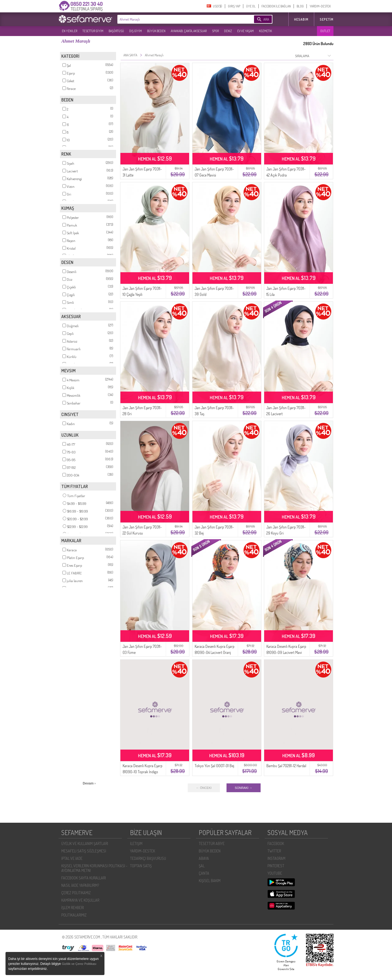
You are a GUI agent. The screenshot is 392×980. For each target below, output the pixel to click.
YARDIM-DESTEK (320, 6)
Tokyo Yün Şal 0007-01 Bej (214, 766)
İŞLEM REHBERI (73, 908)
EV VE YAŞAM (245, 31)
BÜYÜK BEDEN (156, 31)
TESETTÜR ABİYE (212, 843)
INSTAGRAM (276, 858)
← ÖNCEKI (204, 788)
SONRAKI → (244, 788)
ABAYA (204, 858)
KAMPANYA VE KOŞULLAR (80, 900)
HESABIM (301, 19)
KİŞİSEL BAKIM (210, 881)
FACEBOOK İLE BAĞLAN (276, 6)
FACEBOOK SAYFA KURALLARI (84, 878)
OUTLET (325, 31)
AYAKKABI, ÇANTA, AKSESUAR (189, 31)
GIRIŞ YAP (234, 6)
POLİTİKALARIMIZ (74, 915)
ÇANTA (204, 873)
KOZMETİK (265, 31)
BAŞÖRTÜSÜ (116, 31)
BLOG (300, 6)
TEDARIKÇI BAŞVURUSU (148, 858)
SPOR (215, 31)
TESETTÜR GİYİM (93, 31)
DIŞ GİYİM (136, 31)
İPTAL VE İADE (72, 858)
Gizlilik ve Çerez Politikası (79, 964)
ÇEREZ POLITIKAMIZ (76, 893)
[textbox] (177, 19)
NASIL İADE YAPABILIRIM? (80, 885)
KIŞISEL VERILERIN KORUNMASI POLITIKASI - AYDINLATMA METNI (94, 868)
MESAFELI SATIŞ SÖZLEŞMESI (84, 851)
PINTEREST (276, 866)
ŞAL (202, 866)
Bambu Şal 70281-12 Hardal (286, 766)
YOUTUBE (275, 873)
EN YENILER (70, 31)
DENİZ (228, 31)
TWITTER (274, 851)
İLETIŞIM (136, 843)
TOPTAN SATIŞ (141, 866)
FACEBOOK (276, 843)
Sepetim (327, 19)
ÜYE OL (251, 6)
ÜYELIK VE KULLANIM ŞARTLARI (85, 843)
